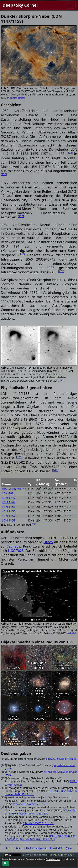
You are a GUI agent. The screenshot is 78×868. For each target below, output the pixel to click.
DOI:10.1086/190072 (62, 791)
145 (55, 470)
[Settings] (69, 848)
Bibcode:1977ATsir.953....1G (29, 804)
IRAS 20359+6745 (14, 489)
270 (4, 174)
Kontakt (56, 848)
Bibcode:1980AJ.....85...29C (32, 814)
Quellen (52, 855)
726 (62, 380)
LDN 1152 (9, 507)
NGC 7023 (16, 551)
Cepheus (13, 546)
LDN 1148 (9, 502)
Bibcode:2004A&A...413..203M (37, 839)
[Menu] (71, 5)
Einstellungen (53, 859)
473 (70, 153)
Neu (19, 848)
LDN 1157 (9, 516)
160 (73, 633)
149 (69, 633)
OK (6, 863)
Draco (48, 542)
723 (21, 216)
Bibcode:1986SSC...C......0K (38, 823)
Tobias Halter (18, 98)
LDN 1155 (9, 511)
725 (61, 271)
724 (23, 254)
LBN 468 (8, 493)
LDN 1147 (9, 498)
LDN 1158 (9, 520)
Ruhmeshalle (36, 848)
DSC (9, 848)
